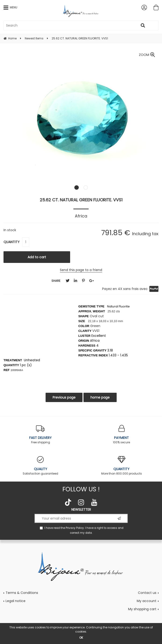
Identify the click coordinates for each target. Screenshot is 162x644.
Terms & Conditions (22, 593)
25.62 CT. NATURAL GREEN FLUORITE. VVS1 (81, 200)
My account (147, 601)
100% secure (122, 435)
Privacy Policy (75, 528)
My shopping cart (142, 609)
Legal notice (16, 601)
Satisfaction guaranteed (41, 466)
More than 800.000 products (122, 466)
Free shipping (41, 435)
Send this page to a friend (81, 270)
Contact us (147, 593)
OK (81, 638)
